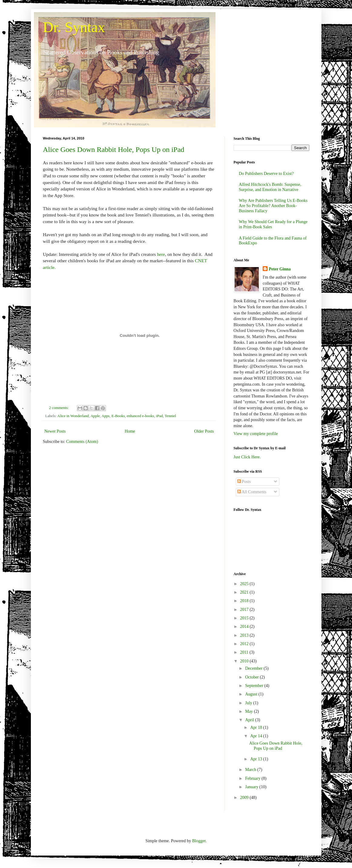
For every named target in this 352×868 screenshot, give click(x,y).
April (250, 720)
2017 (245, 610)
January (252, 787)
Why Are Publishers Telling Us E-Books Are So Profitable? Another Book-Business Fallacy (273, 206)
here (161, 254)
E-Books (118, 416)
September (255, 686)
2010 (245, 661)
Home (130, 431)
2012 (245, 644)
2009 (245, 798)
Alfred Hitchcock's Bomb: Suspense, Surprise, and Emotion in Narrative (270, 187)
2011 (245, 652)
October (253, 677)
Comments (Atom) (82, 442)
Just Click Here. (247, 457)
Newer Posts (55, 431)
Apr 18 (257, 727)
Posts (244, 482)
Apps (105, 416)
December (254, 668)
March (251, 770)
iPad (160, 416)
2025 (245, 584)
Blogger (199, 841)
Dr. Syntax (74, 27)
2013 (245, 635)
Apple (95, 416)
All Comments (252, 492)
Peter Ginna (280, 269)
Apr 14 (257, 736)
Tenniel (170, 416)
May (250, 711)
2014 (245, 627)
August (252, 694)
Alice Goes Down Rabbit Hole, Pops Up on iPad (114, 149)
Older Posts (204, 431)
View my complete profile (256, 434)
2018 (245, 601)
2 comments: (59, 408)
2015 (245, 618)
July (249, 703)
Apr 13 (257, 759)
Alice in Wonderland (73, 416)
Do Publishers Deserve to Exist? (266, 174)
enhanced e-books (141, 416)
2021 (245, 592)
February (253, 778)
